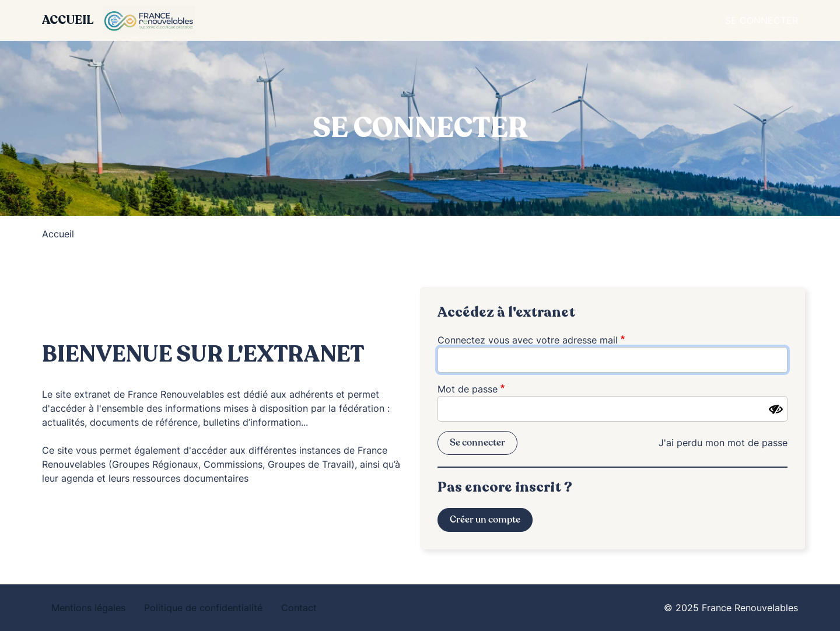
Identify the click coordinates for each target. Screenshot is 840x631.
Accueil (68, 20)
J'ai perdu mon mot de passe (723, 443)
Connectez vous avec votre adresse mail (528, 340)
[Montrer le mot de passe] (776, 409)
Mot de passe (468, 389)
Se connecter (762, 20)
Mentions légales (88, 608)
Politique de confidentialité (203, 608)
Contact (299, 608)
